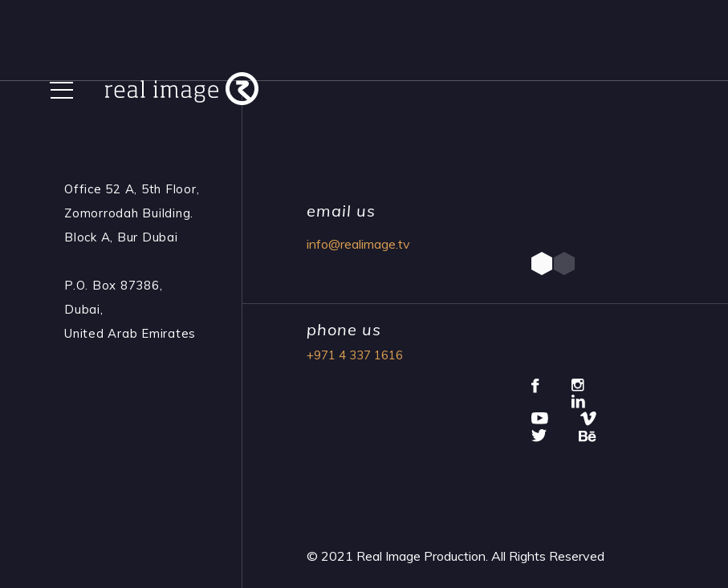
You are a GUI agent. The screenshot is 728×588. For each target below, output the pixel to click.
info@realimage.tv (358, 244)
